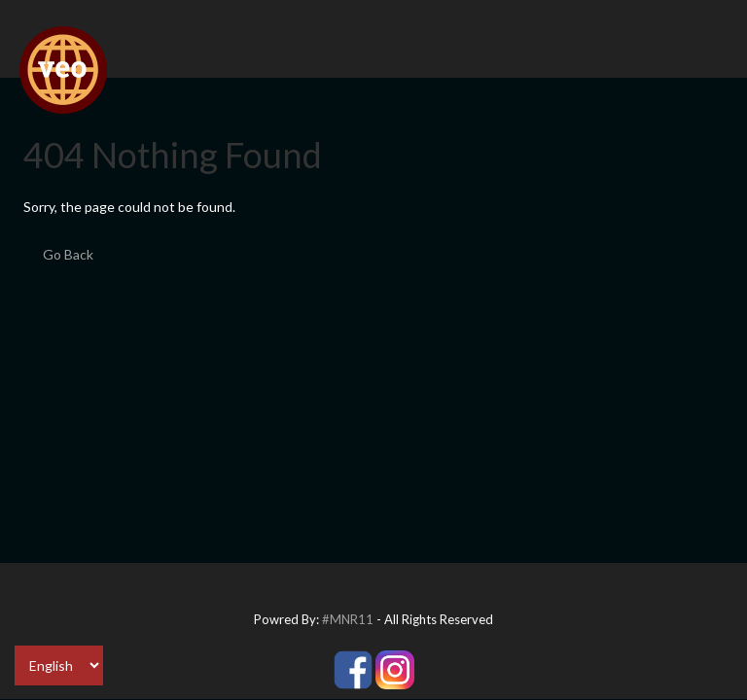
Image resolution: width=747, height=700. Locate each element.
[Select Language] (59, 665)
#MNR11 (348, 619)
